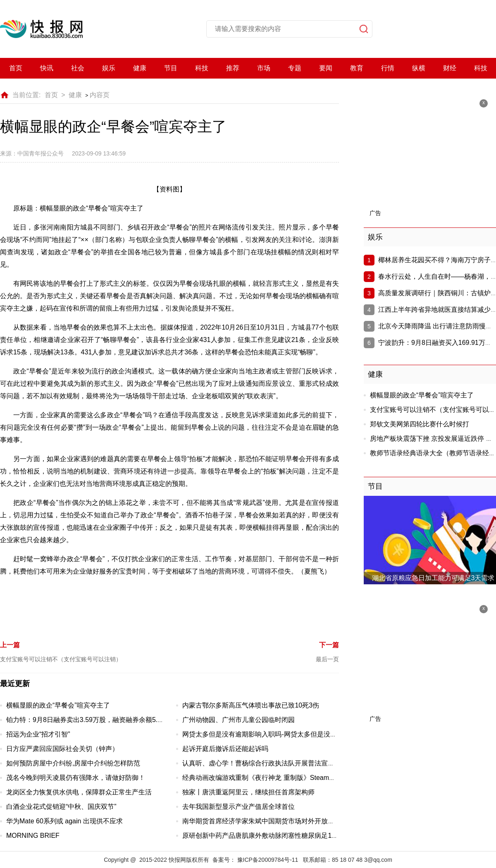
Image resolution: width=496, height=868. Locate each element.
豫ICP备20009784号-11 (268, 860)
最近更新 (15, 684)
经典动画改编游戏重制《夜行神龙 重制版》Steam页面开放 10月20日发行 (290, 778)
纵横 (419, 68)
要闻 (326, 68)
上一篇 (10, 645)
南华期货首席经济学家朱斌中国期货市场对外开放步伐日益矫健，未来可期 (291, 821)
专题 (295, 68)
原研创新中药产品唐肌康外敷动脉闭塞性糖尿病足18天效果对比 (275, 836)
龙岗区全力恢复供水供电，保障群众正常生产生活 (79, 792)
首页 (16, 68)
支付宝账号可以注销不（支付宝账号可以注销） (61, 659)
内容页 (100, 95)
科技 (202, 68)
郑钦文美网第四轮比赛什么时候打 (420, 424)
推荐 (233, 68)
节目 (171, 68)
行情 (388, 68)
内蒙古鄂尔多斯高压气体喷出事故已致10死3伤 (251, 705)
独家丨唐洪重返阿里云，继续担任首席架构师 (248, 792)
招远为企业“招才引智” (38, 734)
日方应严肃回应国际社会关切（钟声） (62, 749)
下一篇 (329, 645)
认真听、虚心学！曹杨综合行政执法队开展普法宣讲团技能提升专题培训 (288, 763)
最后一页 (327, 659)
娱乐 (109, 68)
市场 (264, 68)
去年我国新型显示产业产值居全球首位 (238, 807)
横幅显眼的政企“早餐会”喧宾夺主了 (58, 705)
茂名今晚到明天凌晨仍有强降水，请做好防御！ (76, 778)
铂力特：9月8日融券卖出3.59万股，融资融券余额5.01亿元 (92, 720)
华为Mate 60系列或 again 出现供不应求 (64, 821)
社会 (78, 68)
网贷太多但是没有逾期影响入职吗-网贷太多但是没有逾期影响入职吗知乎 (289, 734)
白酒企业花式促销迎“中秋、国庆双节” (61, 807)
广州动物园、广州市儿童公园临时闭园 (238, 720)
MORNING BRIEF (33, 836)
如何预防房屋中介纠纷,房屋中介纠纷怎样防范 (73, 763)
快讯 (47, 68)
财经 (450, 68)
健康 (140, 68)
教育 (357, 68)
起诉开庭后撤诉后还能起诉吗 (225, 749)
